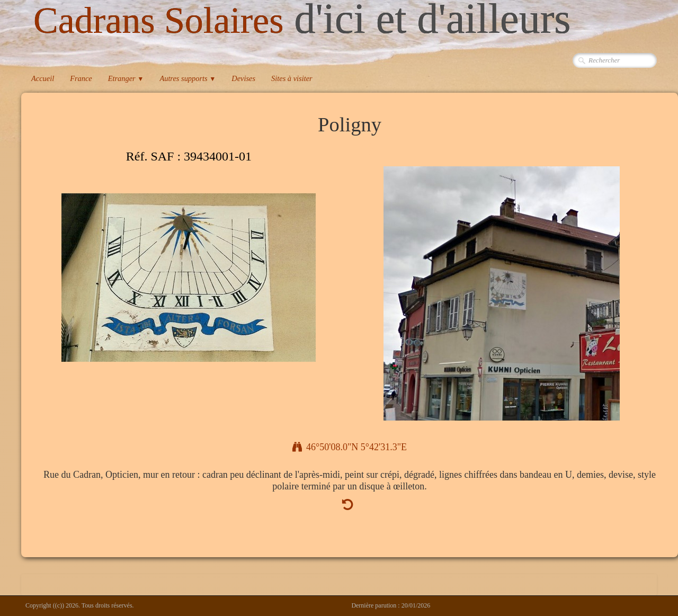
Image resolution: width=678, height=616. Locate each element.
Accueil (43, 78)
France (81, 78)
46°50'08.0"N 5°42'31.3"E (350, 447)
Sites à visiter (292, 78)
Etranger (126, 78)
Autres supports (188, 78)
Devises (243, 78)
